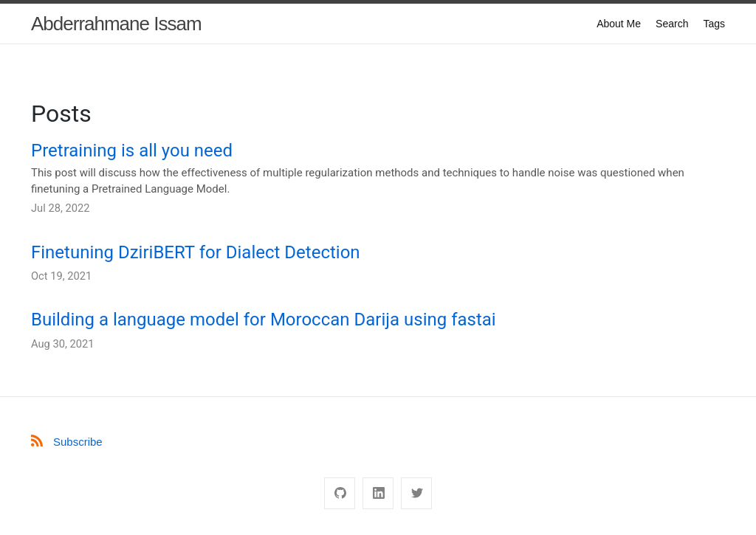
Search (672, 24)
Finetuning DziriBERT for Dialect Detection (196, 252)
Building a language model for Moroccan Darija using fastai (264, 320)
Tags (714, 24)
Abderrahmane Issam (116, 24)
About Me (619, 24)
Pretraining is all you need (132, 151)
